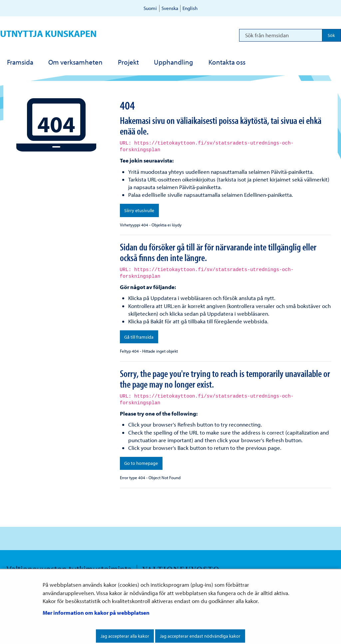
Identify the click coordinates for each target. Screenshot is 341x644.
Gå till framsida (139, 337)
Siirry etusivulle (139, 210)
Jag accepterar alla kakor (125, 636)
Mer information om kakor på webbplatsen (96, 613)
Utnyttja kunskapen (48, 33)
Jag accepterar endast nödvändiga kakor (200, 636)
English (190, 8)
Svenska (170, 8)
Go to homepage (141, 463)
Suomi (150, 8)
